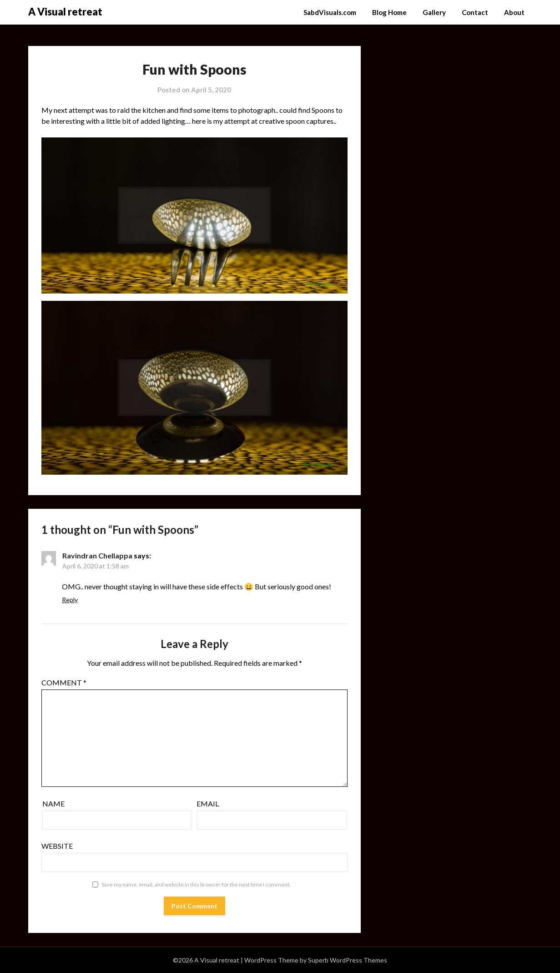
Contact (475, 12)
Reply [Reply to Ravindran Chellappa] (70, 600)
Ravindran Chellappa (97, 555)
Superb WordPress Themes (348, 960)
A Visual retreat (65, 12)
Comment (64, 682)
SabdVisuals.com (330, 12)
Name (53, 803)
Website (57, 846)
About (514, 12)
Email (208, 803)
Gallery (434, 12)
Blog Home (389, 12)
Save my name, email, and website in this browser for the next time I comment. (196, 884)
